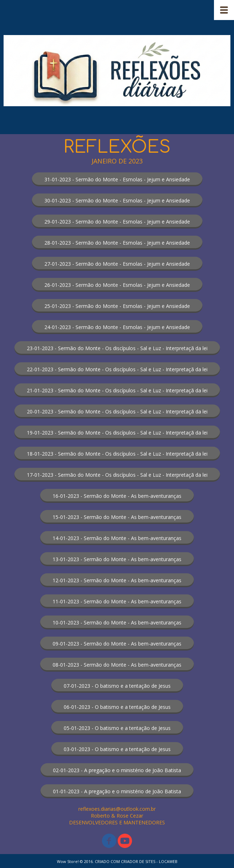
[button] (117, 179)
